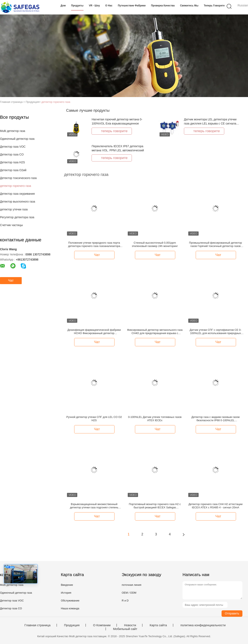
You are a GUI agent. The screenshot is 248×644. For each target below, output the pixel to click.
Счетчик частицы (11, 225)
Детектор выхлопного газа (18, 202)
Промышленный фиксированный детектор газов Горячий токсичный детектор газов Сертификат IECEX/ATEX (216, 244)
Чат (11, 280)
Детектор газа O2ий (13, 170)
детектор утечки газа (14, 209)
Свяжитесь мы (189, 6)
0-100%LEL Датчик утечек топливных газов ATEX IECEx (155, 419)
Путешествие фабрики (132, 6)
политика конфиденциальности (203, 625)
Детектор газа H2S (13, 162)
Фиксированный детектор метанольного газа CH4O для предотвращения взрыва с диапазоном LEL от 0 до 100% (155, 332)
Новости (130, 625)
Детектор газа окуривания (17, 194)
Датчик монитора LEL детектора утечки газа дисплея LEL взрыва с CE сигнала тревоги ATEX (210, 123)
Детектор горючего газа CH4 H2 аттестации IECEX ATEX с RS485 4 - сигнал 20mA (216, 506)
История (66, 593)
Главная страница (37, 625)
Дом (63, 6)
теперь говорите (214, 6)
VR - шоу (94, 6)
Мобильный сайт (125, 629)
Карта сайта (158, 625)
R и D (125, 601)
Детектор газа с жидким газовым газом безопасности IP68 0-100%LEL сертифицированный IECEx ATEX (215, 419)
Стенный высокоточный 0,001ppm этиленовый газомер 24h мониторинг (155, 244)
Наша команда (70, 608)
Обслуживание (70, 601)
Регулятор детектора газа (17, 217)
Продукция (72, 625)
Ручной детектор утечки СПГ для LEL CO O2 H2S (94, 419)
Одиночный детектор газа (17, 139)
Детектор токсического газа (18, 178)
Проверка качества (163, 6)
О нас (109, 6)
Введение (67, 585)
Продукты (77, 6)
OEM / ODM (129, 593)
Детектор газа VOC (13, 147)
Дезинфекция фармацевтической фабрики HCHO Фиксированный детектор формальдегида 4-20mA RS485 (94, 332)
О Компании (102, 625)
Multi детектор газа (13, 131)
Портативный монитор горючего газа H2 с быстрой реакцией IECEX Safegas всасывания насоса (155, 506)
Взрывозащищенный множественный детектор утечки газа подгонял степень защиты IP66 (94, 506)
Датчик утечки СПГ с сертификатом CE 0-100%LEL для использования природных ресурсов (215, 332)
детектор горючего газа (56, 102)
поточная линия (132, 585)
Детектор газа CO (12, 154)
